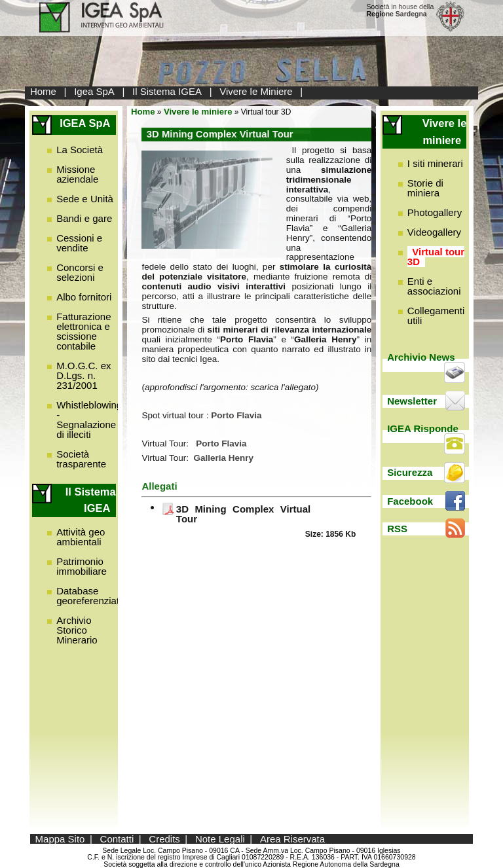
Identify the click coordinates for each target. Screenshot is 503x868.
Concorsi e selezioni (80, 272)
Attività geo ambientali (81, 537)
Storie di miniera (425, 188)
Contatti (117, 839)
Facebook (410, 501)
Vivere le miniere (198, 112)
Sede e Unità (85, 199)
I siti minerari (435, 163)
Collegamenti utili (436, 316)
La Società (80, 150)
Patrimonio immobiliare (82, 566)
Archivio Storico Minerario (77, 630)
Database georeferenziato (90, 596)
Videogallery (434, 232)
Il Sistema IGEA (167, 91)
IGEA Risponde (423, 428)
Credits (164, 839)
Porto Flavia (221, 443)
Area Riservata (292, 839)
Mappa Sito (60, 839)
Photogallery (435, 212)
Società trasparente (81, 459)
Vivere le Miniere (256, 91)
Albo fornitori (84, 297)
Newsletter (412, 401)
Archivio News (421, 357)
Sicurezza (410, 472)
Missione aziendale (77, 174)
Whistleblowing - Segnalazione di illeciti (89, 420)
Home (43, 91)
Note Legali (220, 839)
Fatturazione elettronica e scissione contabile (84, 331)
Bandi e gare (84, 218)
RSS (397, 529)
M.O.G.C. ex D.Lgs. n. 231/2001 (84, 375)
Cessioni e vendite (79, 243)
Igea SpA (94, 91)
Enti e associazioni (434, 286)
